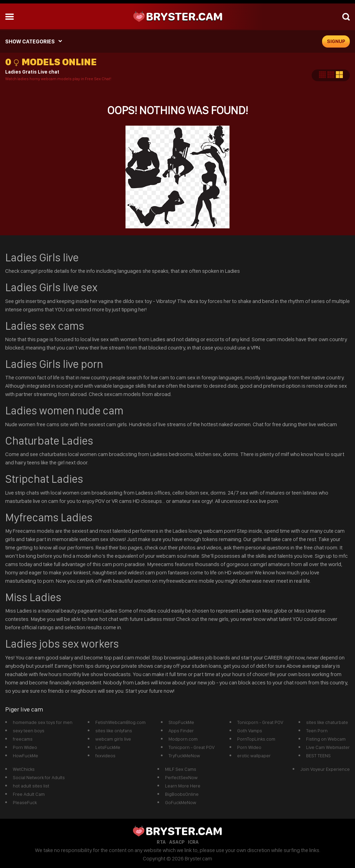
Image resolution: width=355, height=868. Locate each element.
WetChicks (24, 769)
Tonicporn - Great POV (192, 747)
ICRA (193, 842)
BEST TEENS (318, 756)
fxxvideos (105, 756)
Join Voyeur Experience (325, 769)
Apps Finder (181, 731)
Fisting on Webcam (326, 739)
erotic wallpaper (254, 756)
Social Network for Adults (39, 777)
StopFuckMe (181, 722)
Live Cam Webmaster (328, 747)
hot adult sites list (31, 786)
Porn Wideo (25, 747)
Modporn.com (183, 739)
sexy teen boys (29, 731)
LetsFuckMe (108, 747)
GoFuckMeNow (181, 802)
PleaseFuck (25, 802)
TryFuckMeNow (184, 756)
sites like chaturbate (327, 722)
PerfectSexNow (181, 777)
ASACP (177, 842)
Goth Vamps (250, 731)
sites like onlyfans (114, 731)
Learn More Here (183, 786)
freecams (23, 739)
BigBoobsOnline (182, 794)
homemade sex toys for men (43, 722)
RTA (161, 842)
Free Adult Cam (29, 794)
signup (336, 41)
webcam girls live (113, 739)
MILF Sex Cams (181, 769)
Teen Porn (317, 731)
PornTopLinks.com (256, 739)
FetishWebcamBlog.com (120, 722)
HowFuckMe (25, 756)
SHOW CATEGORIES (30, 41)
